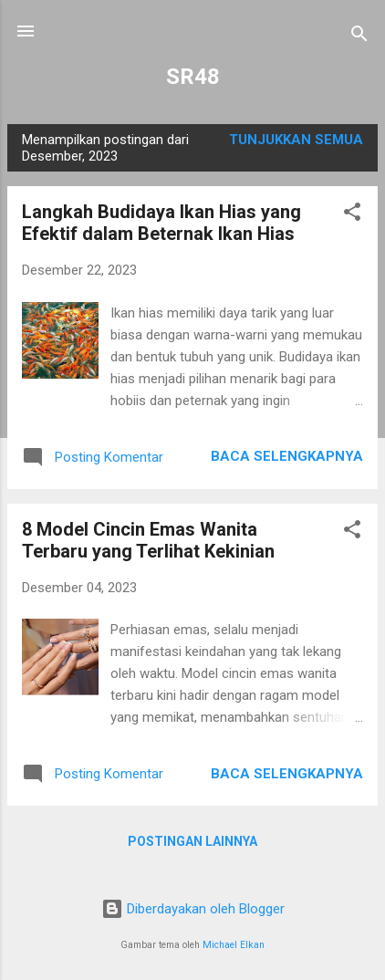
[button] (352, 215)
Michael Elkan (234, 945)
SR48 (193, 77)
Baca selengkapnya (287, 456)
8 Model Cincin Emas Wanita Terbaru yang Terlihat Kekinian (148, 540)
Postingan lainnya (192, 841)
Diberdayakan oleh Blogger (193, 909)
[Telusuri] (359, 37)
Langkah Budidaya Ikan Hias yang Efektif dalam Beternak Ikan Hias (161, 223)
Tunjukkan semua (296, 140)
